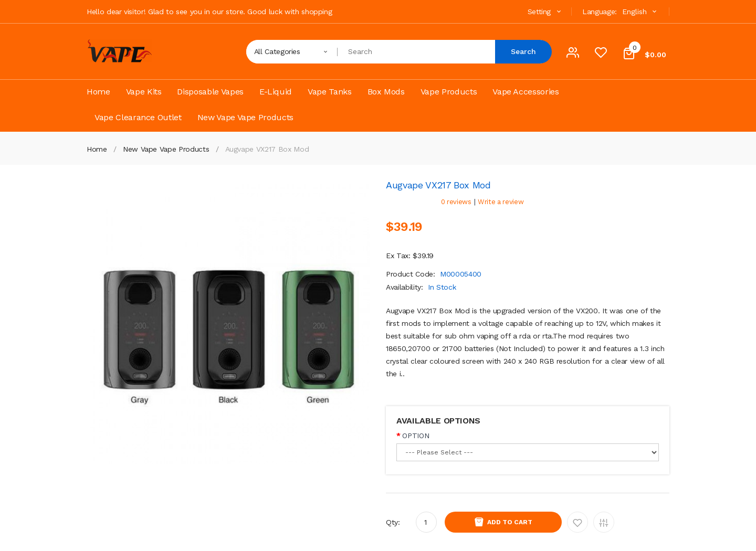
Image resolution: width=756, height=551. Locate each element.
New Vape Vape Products (166, 149)
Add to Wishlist (577, 522)
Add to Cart (510, 522)
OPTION (416, 436)
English (640, 12)
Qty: (393, 522)
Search (523, 51)
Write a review (501, 202)
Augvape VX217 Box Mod (267, 149)
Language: (600, 12)
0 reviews (456, 202)
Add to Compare (604, 522)
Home (97, 149)
